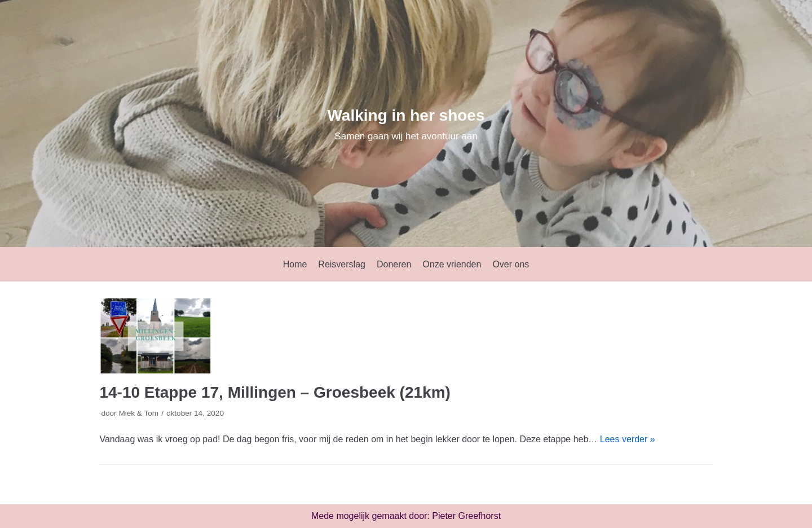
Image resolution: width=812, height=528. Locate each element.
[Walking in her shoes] (406, 124)
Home (295, 264)
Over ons (511, 264)
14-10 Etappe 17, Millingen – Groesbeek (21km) (275, 392)
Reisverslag (342, 264)
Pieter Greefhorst (466, 516)
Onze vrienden (452, 264)
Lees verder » (628, 439)
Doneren (394, 264)
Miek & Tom (138, 413)
